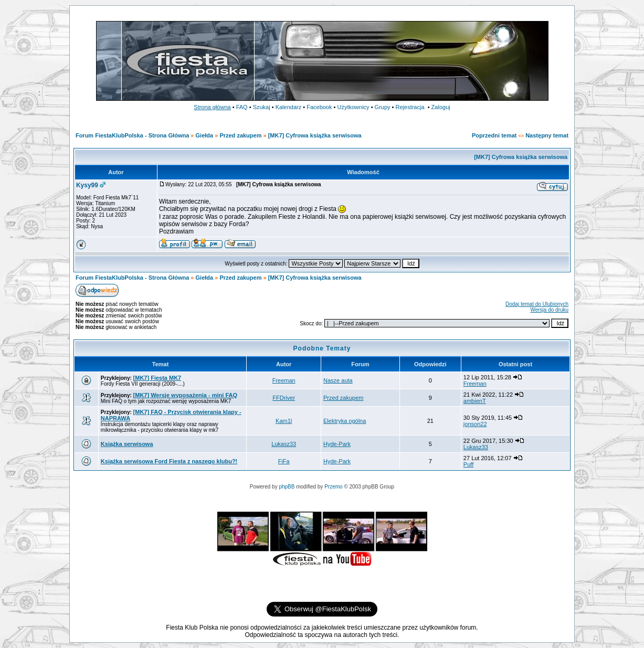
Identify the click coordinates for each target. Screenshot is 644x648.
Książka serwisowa (127, 444)
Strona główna (212, 107)
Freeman (284, 380)
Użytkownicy (353, 107)
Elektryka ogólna (345, 421)
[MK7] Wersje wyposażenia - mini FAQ (185, 395)
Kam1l (284, 421)
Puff (468, 464)
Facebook (319, 107)
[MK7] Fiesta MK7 (157, 378)
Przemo (333, 487)
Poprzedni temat (494, 135)
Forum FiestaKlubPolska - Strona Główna (132, 135)
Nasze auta (338, 380)
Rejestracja (410, 107)
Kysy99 (87, 185)
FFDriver (284, 398)
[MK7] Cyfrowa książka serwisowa (315, 135)
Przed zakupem (241, 135)
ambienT (475, 401)
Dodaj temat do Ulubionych (537, 304)
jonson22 (475, 424)
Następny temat (547, 135)
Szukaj (262, 107)
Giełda (205, 135)
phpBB (287, 487)
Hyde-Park (337, 444)
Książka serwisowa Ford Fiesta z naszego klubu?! (169, 461)
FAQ (242, 107)
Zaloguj (441, 107)
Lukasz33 (284, 444)
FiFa (284, 461)
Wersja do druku (549, 310)
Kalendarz (289, 107)
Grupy (383, 107)
